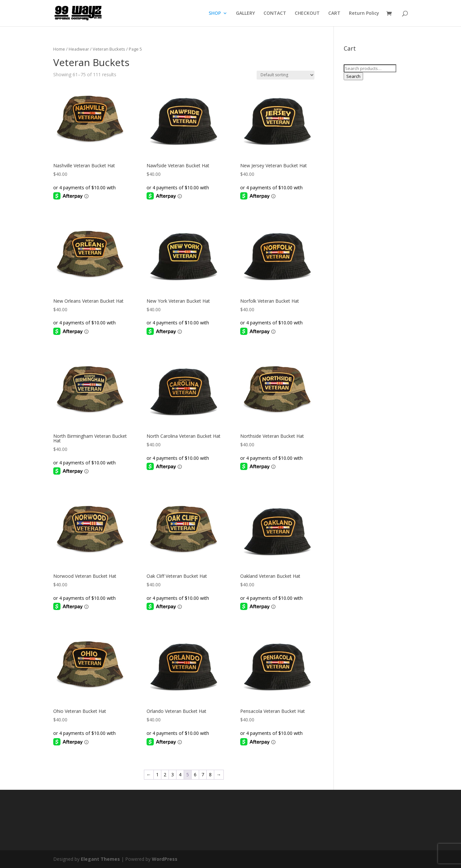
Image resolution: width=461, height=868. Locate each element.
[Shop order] (286, 75)
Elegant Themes (100, 859)
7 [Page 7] (203, 774)
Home (59, 49)
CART (334, 13)
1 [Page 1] (157, 774)
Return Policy (364, 13)
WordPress (165, 859)
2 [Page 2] (165, 774)
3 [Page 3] (173, 774)
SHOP (215, 13)
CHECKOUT (307, 13)
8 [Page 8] (210, 774)
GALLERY (245, 13)
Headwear (79, 49)
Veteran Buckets (109, 49)
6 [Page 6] (195, 774)
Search (353, 76)
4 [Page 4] (180, 774)
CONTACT (275, 13)
